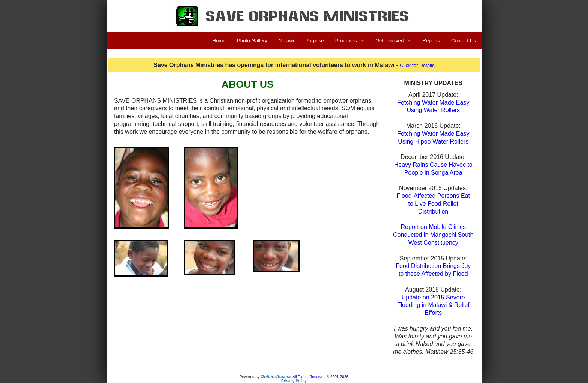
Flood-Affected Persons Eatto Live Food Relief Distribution (433, 204)
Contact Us (463, 41)
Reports (431, 41)
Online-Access (276, 377)
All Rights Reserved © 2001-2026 (320, 377)
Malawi (286, 41)
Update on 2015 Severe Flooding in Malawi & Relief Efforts (433, 305)
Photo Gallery (252, 41)
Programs (346, 41)
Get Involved (390, 41)
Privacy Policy (294, 381)
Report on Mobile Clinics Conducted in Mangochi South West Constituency (433, 235)
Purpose (315, 41)
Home (219, 41)
